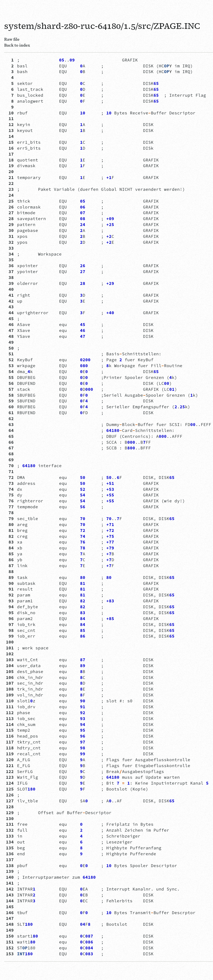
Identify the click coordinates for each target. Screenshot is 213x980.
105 (10, 671)
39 (10, 283)
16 (10, 148)
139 (10, 871)
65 (10, 436)
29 (10, 224)
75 (10, 495)
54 (10, 372)
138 (10, 866)
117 (10, 742)
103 (10, 660)
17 (10, 154)
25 (10, 201)
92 (10, 595)
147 (10, 918)
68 (10, 454)
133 (10, 836)
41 (10, 295)
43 (10, 307)
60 (10, 407)
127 (10, 801)
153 (10, 954)
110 (10, 701)
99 (10, 636)
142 (10, 889)
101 (10, 648)
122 (10, 771)
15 (10, 142)
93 (10, 601)
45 (10, 319)
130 (10, 819)
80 (10, 524)
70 (10, 466)
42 (10, 301)
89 (10, 577)
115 (10, 730)
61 (10, 413)
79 (10, 519)
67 (10, 448)
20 (10, 172)
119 (10, 754)
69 (10, 460)
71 (10, 472)
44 (10, 313)
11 (10, 119)
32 (10, 242)
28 (10, 219)
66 (10, 442)
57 (10, 389)
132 (10, 830)
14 (10, 136)
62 (10, 419)
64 (10, 430)
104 (10, 666)
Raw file (12, 39)
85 (10, 554)
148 (10, 924)
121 (10, 766)
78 (10, 513)
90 (10, 583)
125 (10, 789)
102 (10, 654)
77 (10, 507)
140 (10, 877)
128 (10, 807)
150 (10, 936)
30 (10, 230)
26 (10, 207)
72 (10, 477)
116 (10, 736)
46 (10, 324)
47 (10, 330)
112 (10, 713)
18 (10, 160)
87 (10, 566)
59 (10, 401)
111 (10, 707)
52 (10, 360)
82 (10, 536)
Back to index (17, 45)
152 (10, 948)
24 (10, 195)
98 (10, 630)
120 (10, 760)
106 (10, 677)
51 (10, 354)
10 (10, 113)
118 (10, 748)
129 (10, 813)
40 (10, 289)
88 (10, 572)
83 (10, 542)
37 (10, 272)
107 (10, 683)
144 (10, 901)
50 (10, 348)
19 (10, 166)
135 (10, 848)
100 (10, 642)
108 (10, 689)
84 (10, 548)
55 (10, 377)
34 (10, 254)
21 (10, 177)
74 (10, 489)
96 (10, 619)
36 (10, 266)
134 (10, 842)
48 (10, 336)
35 (10, 260)
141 (10, 883)
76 (10, 501)
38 (10, 277)
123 (10, 777)
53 (10, 366)
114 (10, 724)
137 (10, 860)
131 (10, 824)
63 (10, 424)
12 (10, 124)
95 (10, 613)
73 (10, 483)
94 (10, 607)
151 (10, 942)
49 (10, 342)
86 (10, 560)
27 (10, 213)
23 (10, 189)
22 (10, 183)
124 (10, 783)
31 (10, 236)
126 (10, 795)
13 (10, 130)
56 (10, 383)
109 (10, 695)
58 (10, 395)
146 (10, 913)
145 (10, 907)
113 (10, 719)
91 (10, 589)
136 (10, 854)
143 (10, 895)
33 (10, 248)
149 (10, 930)
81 (10, 530)
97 (10, 624)
